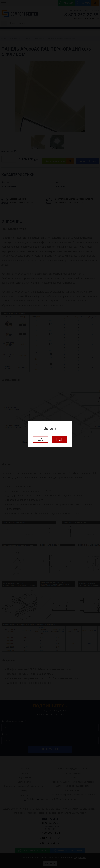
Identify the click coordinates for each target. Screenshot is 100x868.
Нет (60, 439)
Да (40, 439)
